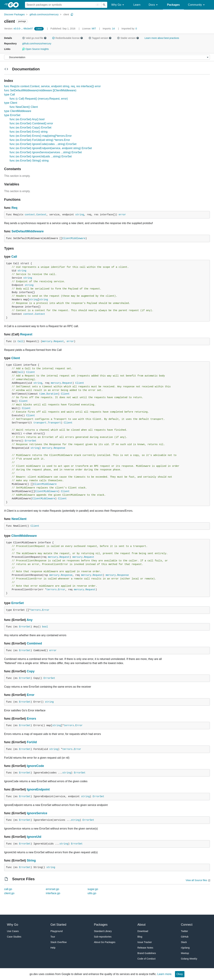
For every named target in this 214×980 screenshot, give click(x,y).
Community (197, 5)
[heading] (15, 5)
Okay (180, 974)
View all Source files (196, 880)
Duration (52, 394)
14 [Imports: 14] (109, 29)
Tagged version (100, 38)
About (142, 925)
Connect (187, 925)
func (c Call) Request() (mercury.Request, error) (39, 99)
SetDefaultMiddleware (28, 231)
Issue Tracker (145, 942)
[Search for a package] (63, 5)
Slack (184, 942)
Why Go (118, 5)
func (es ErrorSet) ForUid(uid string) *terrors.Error (40, 140)
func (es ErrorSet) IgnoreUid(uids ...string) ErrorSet (41, 156)
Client (16, 358)
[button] (24, 38)
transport (40, 423)
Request (26, 334)
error (122, 215)
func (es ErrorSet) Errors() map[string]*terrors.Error (41, 136)
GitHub (185, 937)
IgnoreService (37, 813)
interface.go (53, 893)
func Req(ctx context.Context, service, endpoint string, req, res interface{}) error (52, 86)
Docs (154, 5)
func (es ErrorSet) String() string (29, 161)
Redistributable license (68, 38)
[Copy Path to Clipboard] (72, 14)
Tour (53, 937)
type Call (9, 95)
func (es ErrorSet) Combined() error (31, 123)
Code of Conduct (147, 959)
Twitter (185, 931)
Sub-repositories (103, 937)
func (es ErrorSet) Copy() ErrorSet (31, 128)
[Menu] (107, 57)
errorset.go (53, 889)
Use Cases (13, 931)
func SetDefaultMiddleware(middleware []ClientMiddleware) (40, 90)
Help (53, 948)
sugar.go (93, 889)
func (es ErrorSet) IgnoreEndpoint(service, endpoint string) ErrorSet (51, 148)
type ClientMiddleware (18, 111)
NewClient (19, 519)
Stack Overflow (59, 942)
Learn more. (165, 974)
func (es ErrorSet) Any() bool (27, 119)
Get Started (58, 925)
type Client (11, 103)
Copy (31, 671)
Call (14, 257)
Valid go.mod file (34, 38)
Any (30, 620)
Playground (57, 931)
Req (14, 208)
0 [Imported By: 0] (129, 29)
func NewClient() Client (24, 107)
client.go (9, 893)
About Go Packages (105, 942)
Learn (137, 5)
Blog (140, 937)
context (30, 215)
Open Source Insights (35, 49)
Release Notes (145, 948)
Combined (34, 643)
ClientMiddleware (74, 238)
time (42, 394)
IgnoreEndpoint (38, 789)
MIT (94, 29)
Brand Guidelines (147, 953)
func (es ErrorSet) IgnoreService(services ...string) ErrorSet (46, 152)
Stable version (128, 38)
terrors (51, 590)
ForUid (32, 742)
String (31, 860)
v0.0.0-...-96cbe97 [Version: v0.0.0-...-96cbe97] (19, 29)
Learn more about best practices (162, 38)
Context (41, 215)
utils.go (92, 893)
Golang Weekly (189, 959)
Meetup (185, 953)
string (80, 215)
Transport (54, 423)
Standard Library (103, 931)
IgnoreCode (35, 766)
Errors (31, 719)
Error (62, 590)
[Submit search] (104, 5)
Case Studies (14, 937)
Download (143, 931)
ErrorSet (31, 441)
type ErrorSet (12, 115)
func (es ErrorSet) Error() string (29, 132)
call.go (8, 889)
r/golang (185, 948)
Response (59, 448)
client (66, 14)
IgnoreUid (34, 837)
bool (45, 627)
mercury (47, 341)
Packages (173, 5)
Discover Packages (14, 14)
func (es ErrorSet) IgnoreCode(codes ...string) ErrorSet (43, 144)
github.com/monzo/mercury (44, 14)
